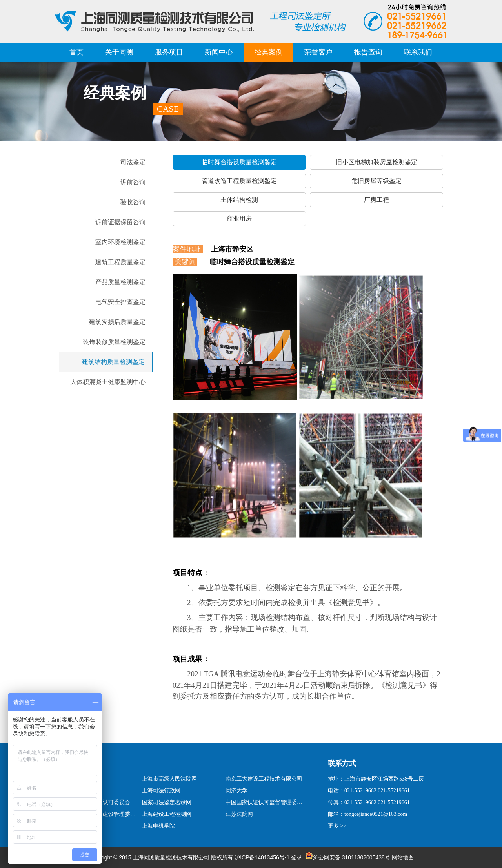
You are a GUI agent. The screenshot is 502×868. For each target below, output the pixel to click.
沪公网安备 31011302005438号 (348, 857)
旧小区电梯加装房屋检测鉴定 (376, 162)
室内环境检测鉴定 (120, 242)
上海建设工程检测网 (167, 814)
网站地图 (403, 857)
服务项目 (169, 52)
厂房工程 (376, 200)
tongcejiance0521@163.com (376, 814)
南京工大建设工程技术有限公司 (264, 779)
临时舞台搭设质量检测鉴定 (239, 162)
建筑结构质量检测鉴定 (113, 362)
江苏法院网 (239, 814)
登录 (296, 857)
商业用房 (239, 218)
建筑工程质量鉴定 (120, 262)
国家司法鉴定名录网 (167, 802)
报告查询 (368, 52)
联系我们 (418, 52)
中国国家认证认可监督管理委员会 (265, 802)
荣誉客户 (318, 52)
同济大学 (236, 791)
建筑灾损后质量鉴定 (117, 322)
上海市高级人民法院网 (169, 779)
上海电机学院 (158, 826)
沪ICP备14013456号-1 (262, 857)
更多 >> (337, 826)
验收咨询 (133, 202)
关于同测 (119, 52)
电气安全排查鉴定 (120, 302)
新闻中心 (219, 52)
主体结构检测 (239, 200)
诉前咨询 (133, 182)
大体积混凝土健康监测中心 (108, 382)
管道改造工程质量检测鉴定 (239, 181)
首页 (76, 52)
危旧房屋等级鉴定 (376, 181)
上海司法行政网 (161, 791)
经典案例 (269, 52)
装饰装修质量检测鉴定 (114, 342)
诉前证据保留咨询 (120, 222)
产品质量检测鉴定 (120, 282)
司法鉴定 (133, 162)
